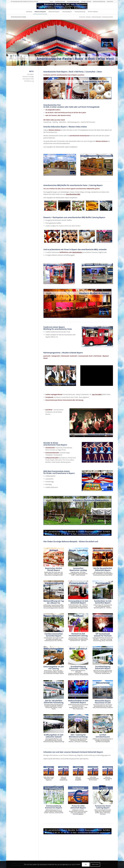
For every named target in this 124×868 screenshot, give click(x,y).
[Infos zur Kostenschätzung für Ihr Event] (93, 771)
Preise (51, 1)
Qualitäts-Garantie (60, 1)
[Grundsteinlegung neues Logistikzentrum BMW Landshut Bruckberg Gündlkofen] (78, 655)
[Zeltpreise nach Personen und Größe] (78, 795)
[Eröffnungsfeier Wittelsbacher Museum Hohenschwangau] (54, 724)
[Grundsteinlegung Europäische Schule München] (103, 655)
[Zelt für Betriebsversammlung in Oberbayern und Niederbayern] (78, 724)
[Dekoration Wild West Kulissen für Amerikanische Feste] (60, 165)
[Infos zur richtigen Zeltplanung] (63, 771)
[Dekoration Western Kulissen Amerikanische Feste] (97, 165)
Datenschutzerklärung (99, 1)
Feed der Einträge (28, 76)
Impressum (110, 1)
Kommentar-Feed (28, 79)
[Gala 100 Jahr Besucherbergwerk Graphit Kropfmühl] (54, 689)
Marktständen (77, 252)
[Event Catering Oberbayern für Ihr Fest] (103, 795)
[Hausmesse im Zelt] (103, 690)
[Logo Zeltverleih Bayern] (62, 6)
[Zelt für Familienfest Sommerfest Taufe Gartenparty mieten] (54, 623)
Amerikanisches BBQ (73, 194)
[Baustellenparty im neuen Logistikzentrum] (103, 557)
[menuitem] (51, 1)
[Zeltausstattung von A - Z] (54, 795)
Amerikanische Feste (18, 17)
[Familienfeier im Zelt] (103, 590)
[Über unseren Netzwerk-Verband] (49, 771)
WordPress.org (29, 81)
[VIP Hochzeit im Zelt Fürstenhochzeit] (103, 623)
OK (86, 864)
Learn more (95, 864)
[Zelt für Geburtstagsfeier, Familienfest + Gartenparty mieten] (54, 655)
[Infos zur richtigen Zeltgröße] (78, 771)
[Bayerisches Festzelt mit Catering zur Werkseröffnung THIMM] (54, 590)
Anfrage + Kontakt (86, 1)
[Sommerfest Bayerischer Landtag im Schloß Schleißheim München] (78, 557)
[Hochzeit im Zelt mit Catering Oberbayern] (78, 623)
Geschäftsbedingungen (73, 1)
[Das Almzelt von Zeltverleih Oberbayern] (54, 557)
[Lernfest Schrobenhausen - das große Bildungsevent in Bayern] (103, 724)
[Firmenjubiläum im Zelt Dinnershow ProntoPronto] (78, 590)
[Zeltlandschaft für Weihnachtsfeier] (78, 689)
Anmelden (30, 74)
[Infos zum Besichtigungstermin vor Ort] (108, 771)
